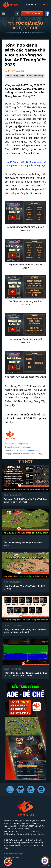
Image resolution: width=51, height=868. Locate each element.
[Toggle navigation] (4, 13)
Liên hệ (8, 861)
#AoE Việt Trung (35, 76)
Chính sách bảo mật (14, 854)
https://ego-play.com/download (26, 450)
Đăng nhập (30, 5)
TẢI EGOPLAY (33, 13)
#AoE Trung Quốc (15, 76)
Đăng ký (44, 5)
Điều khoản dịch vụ (13, 857)
